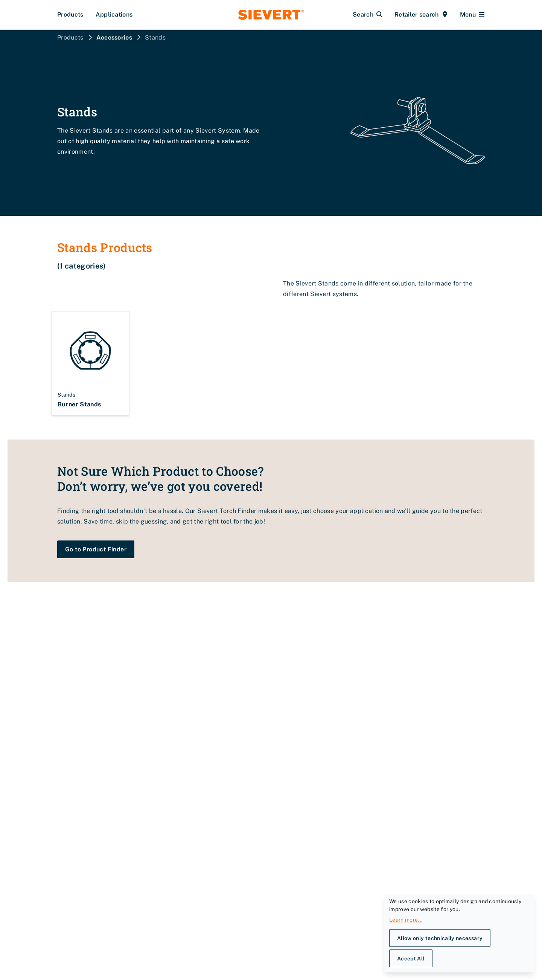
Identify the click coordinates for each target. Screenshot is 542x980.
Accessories (114, 37)
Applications (114, 15)
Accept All (411, 959)
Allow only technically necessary (440, 938)
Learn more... (406, 920)
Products (70, 15)
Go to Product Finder (96, 549)
